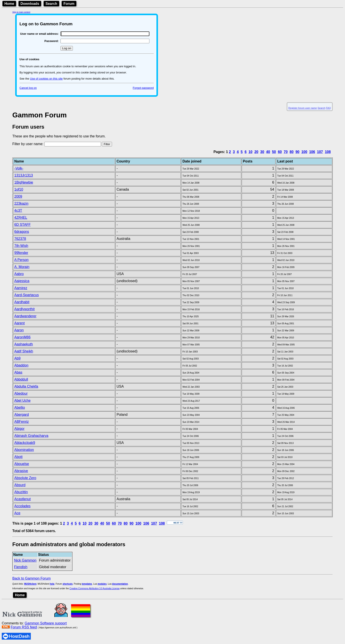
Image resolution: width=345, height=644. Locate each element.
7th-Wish (21, 246)
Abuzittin (21, 492)
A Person (21, 260)
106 (312, 152)
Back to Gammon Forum (31, 578)
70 (286, 152)
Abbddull (21, 379)
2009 (18, 196)
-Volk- (19, 168)
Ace (17, 513)
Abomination (24, 450)
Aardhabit (22, 302)
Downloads (30, 4)
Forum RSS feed (24, 627)
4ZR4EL (21, 218)
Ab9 (17, 358)
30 (262, 152)
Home (9, 4)
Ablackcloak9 (25, 443)
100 (304, 152)
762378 (20, 239)
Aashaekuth (24, 344)
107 (320, 152)
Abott (18, 457)
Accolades (22, 506)
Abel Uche (22, 400)
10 (250, 152)
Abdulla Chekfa (26, 386)
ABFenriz (22, 422)
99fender (21, 253)
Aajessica (22, 281)
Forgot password (143, 88)
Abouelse (22, 464)
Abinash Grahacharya (31, 436)
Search (51, 4)
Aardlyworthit (24, 309)
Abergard (22, 415)
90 (297, 152)
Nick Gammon (25, 560)
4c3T (18, 211)
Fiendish (21, 567)
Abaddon (21, 365)
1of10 (19, 189)
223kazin (21, 203)
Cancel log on (28, 88)
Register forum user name (303, 108)
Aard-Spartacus (27, 295)
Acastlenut (23, 499)
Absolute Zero (25, 478)
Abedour (21, 393)
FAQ (328, 108)
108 (328, 152)
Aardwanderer (25, 316)
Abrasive (21, 471)
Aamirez (21, 288)
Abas (18, 372)
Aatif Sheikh (24, 351)
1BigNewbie (24, 182)
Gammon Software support (46, 623)
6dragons (22, 232)
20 (256, 152)
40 (268, 152)
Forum (69, 4)
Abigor (19, 429)
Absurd (20, 485)
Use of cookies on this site (46, 79)
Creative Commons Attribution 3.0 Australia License (95, 588)
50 (274, 152)
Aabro (19, 274)
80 (292, 152)
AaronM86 (22, 337)
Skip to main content (21, 12)
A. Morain (22, 267)
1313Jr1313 (24, 175)
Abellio (20, 408)
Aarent (19, 323)
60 (280, 152)
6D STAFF (22, 225)
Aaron (19, 330)
